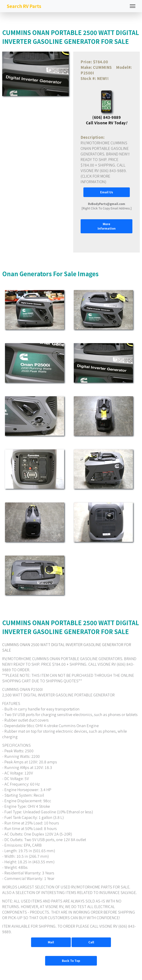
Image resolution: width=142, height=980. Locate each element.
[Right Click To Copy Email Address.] (107, 206)
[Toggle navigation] (133, 6)
